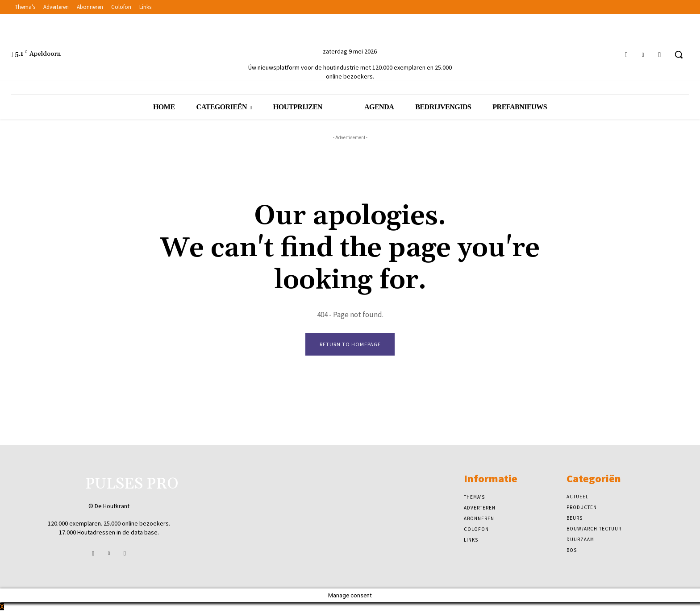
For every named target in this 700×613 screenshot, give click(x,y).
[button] (679, 54)
